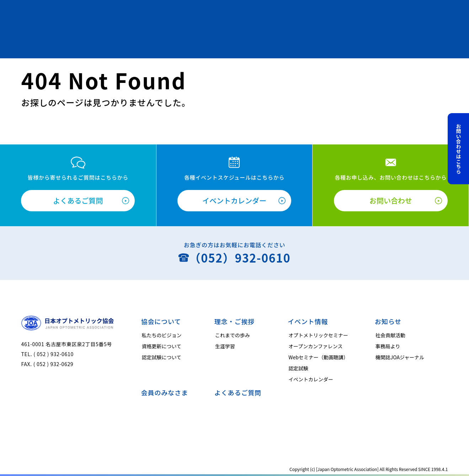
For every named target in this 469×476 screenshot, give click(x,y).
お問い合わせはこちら (459, 149)
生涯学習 (225, 346)
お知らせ (388, 321)
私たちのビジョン (162, 335)
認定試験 (298, 368)
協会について (161, 321)
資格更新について (162, 346)
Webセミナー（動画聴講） (318, 357)
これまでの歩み (233, 335)
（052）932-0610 (240, 258)
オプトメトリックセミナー (318, 335)
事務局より (388, 346)
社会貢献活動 (390, 335)
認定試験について (162, 357)
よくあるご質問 (78, 200)
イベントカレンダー (234, 200)
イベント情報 (308, 321)
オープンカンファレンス (315, 346)
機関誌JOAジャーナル (400, 357)
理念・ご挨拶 (234, 321)
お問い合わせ (391, 200)
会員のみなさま (165, 392)
